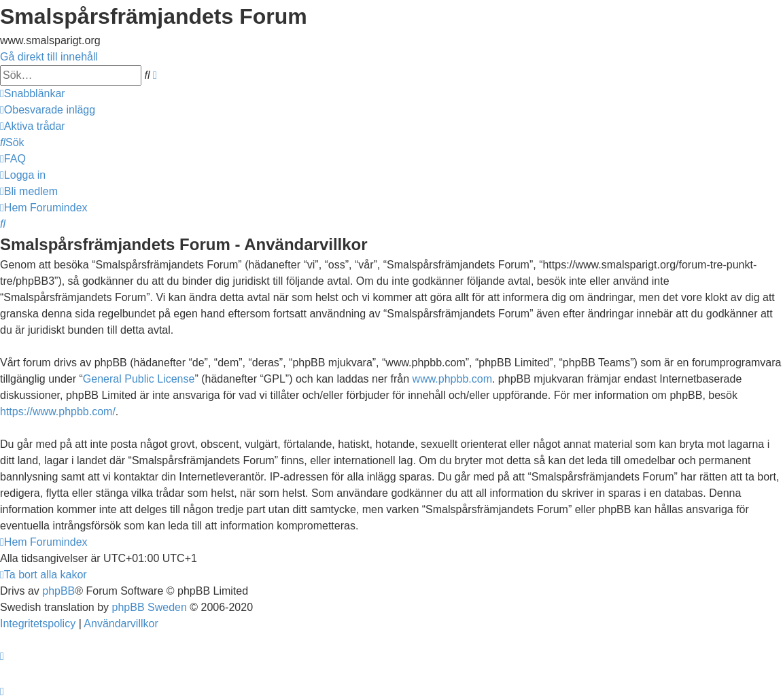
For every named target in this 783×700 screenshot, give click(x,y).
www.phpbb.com (452, 379)
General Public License (139, 379)
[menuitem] (48, 110)
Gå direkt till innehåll (49, 57)
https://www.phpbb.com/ (58, 412)
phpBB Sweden (150, 607)
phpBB (58, 591)
